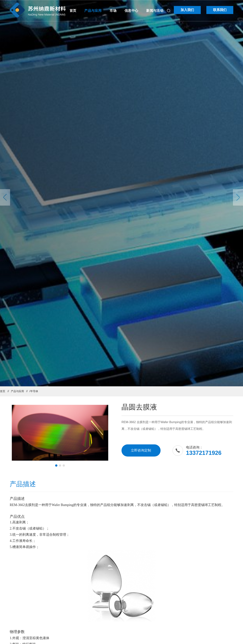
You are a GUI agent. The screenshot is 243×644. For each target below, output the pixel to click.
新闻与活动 (155, 11)
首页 (73, 11)
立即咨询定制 (141, 450)
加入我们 (187, 10)
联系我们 (220, 10)
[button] (56, 465)
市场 (113, 11)
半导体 (34, 391)
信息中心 (131, 11)
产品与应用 (93, 11)
